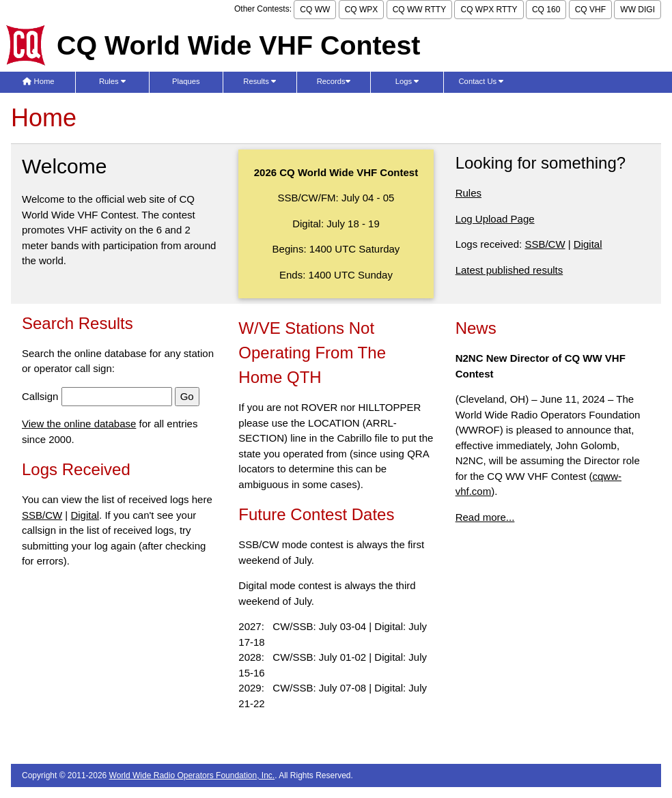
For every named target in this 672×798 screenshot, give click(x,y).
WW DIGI (638, 10)
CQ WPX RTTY (489, 10)
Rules (112, 81)
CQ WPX (362, 10)
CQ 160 (546, 10)
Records (334, 81)
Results (260, 81)
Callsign (40, 396)
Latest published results (509, 270)
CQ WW (315, 10)
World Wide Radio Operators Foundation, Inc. (192, 775)
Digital (588, 244)
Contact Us (481, 81)
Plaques (186, 81)
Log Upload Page (495, 219)
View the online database (79, 424)
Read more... (485, 517)
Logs (407, 81)
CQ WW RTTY (419, 10)
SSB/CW (545, 244)
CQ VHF (590, 10)
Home (38, 81)
